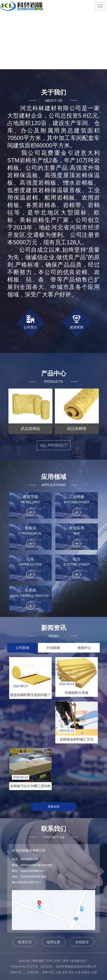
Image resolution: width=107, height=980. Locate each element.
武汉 (71, 972)
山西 (94, 972)
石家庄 (86, 972)
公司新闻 (22, 648)
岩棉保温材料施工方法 (77, 739)
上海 (58, 972)
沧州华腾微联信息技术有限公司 (76, 967)
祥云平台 (32, 967)
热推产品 (16, 972)
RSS (49, 961)
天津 (45, 972)
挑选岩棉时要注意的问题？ (30, 695)
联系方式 (25, 942)
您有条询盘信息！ (76, 961)
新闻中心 (84, 648)
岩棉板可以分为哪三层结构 (30, 786)
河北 (51, 972)
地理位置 (53, 942)
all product (53, 445)
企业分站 (24, 961)
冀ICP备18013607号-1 (26, 882)
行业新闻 (53, 648)
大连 (78, 972)
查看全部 (54, 807)
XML (58, 961)
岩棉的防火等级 (77, 693)
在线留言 (82, 942)
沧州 (64, 972)
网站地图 (38, 961)
